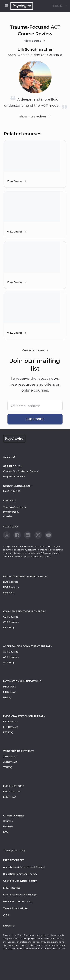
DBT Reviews (11, 587)
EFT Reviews (11, 727)
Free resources (14, 860)
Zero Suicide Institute (15, 908)
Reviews (8, 826)
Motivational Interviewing (22, 681)
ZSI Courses (10, 757)
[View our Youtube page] (49, 535)
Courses (8, 821)
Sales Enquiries (12, 491)
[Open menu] (7, 6)
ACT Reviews (11, 657)
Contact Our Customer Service (21, 471)
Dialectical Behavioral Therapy (25, 576)
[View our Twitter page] (7, 535)
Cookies (8, 516)
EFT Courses (10, 722)
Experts (9, 926)
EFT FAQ (8, 732)
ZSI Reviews (10, 762)
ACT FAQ (8, 662)
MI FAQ (7, 697)
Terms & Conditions (14, 507)
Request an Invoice (14, 476)
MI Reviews (10, 692)
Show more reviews (35, 117)
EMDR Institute (14, 786)
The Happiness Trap (14, 851)
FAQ (6, 832)
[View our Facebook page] (17, 535)
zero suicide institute (19, 751)
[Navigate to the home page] (22, 6)
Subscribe (35, 419)
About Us (9, 457)
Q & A (6, 915)
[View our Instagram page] (38, 535)
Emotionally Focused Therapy (24, 716)
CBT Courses (11, 617)
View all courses (35, 350)
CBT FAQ (8, 628)
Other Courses (14, 816)
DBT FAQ (9, 593)
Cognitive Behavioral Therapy (24, 611)
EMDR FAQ (10, 797)
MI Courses (9, 687)
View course (35, 41)
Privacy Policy (11, 512)
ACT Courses (11, 652)
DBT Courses (11, 582)
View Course (17, 181)
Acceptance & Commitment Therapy (28, 646)
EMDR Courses (12, 791)
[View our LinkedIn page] (28, 535)
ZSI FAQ (8, 767)
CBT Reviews (11, 622)
